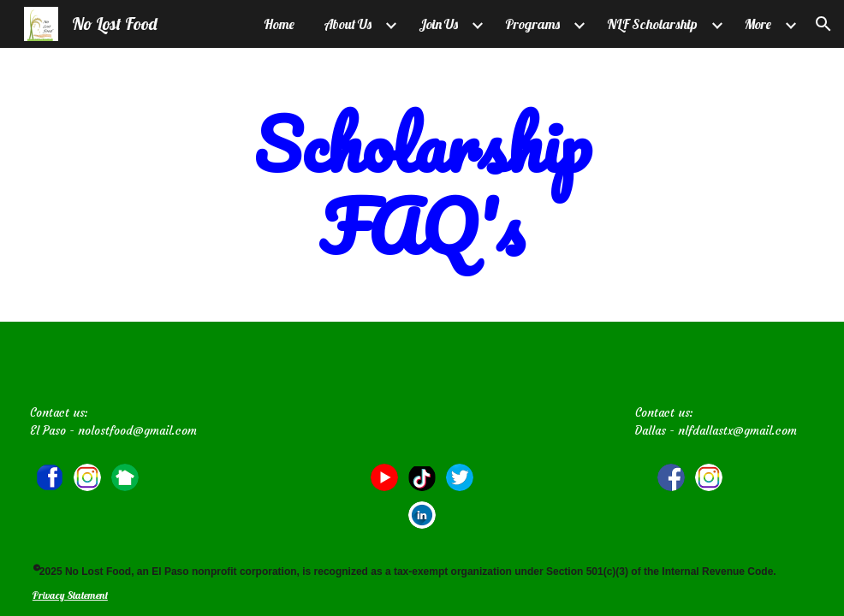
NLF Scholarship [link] (652, 24)
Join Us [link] (438, 24)
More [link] (758, 24)
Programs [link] (532, 24)
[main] (422, 185)
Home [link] (279, 24)
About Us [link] (348, 24)
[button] (823, 24)
